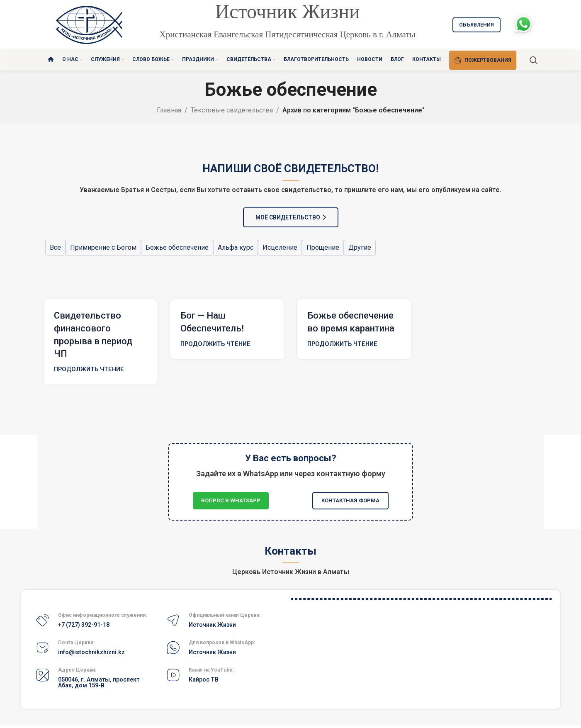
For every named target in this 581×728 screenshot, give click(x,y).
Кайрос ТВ (204, 679)
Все (55, 247)
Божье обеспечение (177, 247)
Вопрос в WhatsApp (231, 500)
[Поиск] (534, 60)
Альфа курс (236, 247)
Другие (360, 247)
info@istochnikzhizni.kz (91, 652)
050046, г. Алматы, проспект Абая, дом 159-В (99, 682)
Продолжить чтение (89, 369)
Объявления (476, 25)
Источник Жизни (212, 625)
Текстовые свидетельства (232, 110)
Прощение (323, 247)
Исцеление (280, 247)
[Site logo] (89, 24)
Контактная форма (350, 500)
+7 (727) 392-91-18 (84, 625)
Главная (169, 110)
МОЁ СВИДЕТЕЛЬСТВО (291, 218)
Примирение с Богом (103, 247)
